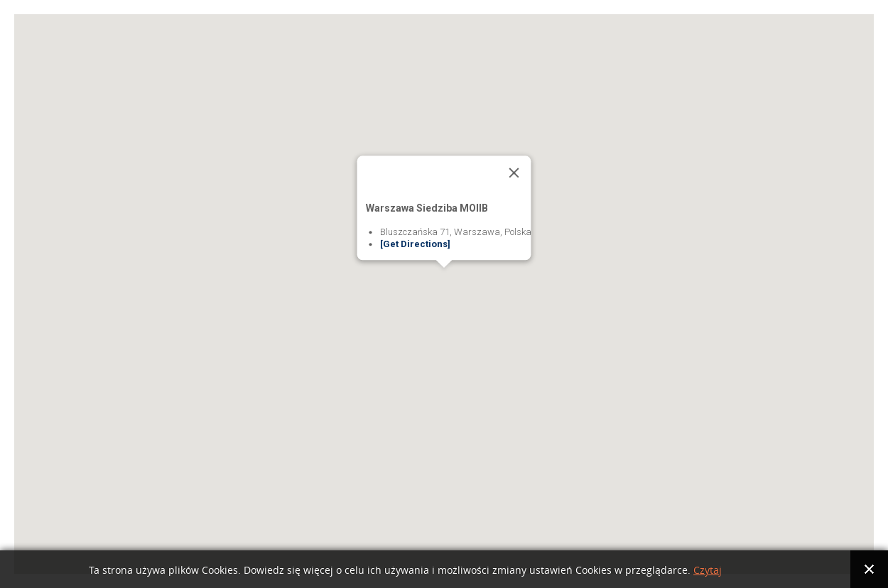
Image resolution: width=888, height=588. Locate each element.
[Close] (514, 173)
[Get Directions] (415, 244)
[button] (444, 281)
